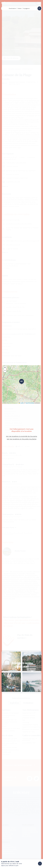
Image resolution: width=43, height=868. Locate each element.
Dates (20, 8)
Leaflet (21, 403)
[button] (5, 368)
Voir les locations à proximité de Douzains (21, 436)
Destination (12, 8)
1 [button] (22, 381)
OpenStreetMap (30, 403)
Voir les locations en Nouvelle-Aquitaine (22, 439)
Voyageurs (26, 8)
